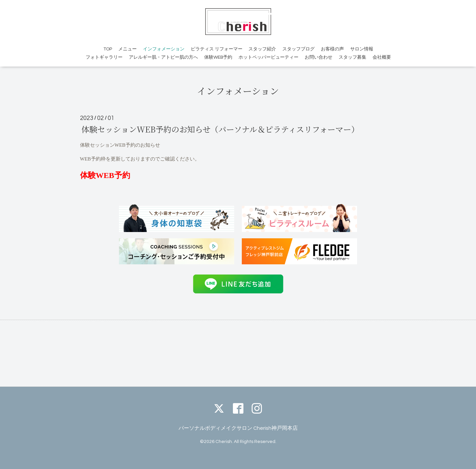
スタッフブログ (298, 49)
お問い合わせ (319, 57)
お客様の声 (332, 49)
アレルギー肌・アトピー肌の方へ (163, 57)
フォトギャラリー (104, 57)
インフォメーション (164, 49)
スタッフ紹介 (262, 49)
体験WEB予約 (218, 57)
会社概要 (382, 57)
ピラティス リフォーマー (217, 49)
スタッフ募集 (352, 57)
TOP (108, 49)
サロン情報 (362, 49)
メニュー (127, 49)
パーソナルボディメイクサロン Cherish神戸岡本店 (238, 428)
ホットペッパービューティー (268, 57)
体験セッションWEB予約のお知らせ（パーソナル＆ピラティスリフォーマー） (220, 129)
